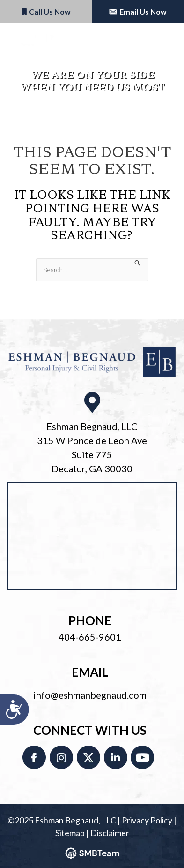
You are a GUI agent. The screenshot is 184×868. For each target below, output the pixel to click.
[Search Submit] (138, 263)
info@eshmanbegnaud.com (90, 695)
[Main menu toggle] (165, 40)
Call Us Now (46, 11)
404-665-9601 (90, 637)
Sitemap (70, 833)
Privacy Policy (147, 820)
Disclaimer (110, 833)
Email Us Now (138, 11)
